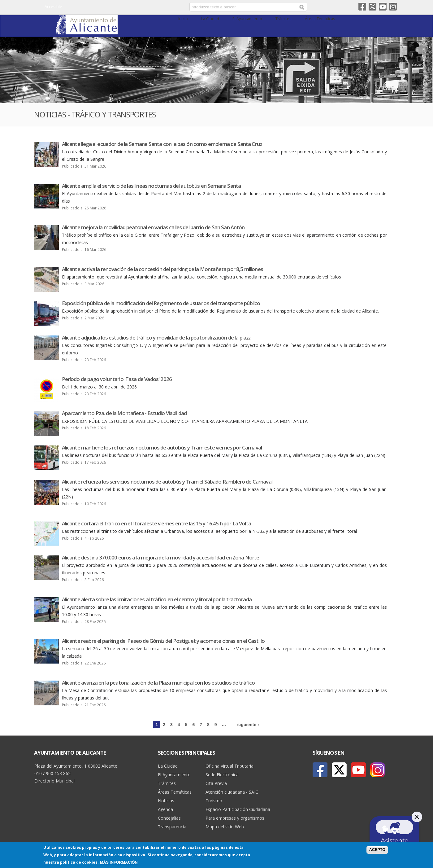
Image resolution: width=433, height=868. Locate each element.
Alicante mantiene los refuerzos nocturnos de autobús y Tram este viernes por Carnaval (162, 447)
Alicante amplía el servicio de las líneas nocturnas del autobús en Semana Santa (152, 186)
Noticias (166, 801)
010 (38, 773)
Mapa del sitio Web (225, 827)
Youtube (383, 7)
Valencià (146, 7)
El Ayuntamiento (247, 19)
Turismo (214, 801)
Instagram (393, 7)
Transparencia (172, 827)
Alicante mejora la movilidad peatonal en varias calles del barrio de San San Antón (153, 227)
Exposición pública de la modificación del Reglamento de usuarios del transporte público (161, 303)
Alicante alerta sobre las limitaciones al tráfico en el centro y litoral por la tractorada (157, 599)
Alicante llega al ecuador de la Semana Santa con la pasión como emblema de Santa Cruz (162, 144)
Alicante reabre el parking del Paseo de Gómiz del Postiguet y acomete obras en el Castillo (163, 641)
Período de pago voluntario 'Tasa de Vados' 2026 (117, 379)
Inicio (183, 19)
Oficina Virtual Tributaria (229, 766)
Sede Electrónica (222, 775)
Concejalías (169, 818)
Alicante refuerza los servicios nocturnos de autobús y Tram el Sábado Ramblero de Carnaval (167, 482)
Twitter (372, 7)
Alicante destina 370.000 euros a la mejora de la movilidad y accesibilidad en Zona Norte (161, 557)
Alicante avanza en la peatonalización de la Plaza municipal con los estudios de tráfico (158, 683)
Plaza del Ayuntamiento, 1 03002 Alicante (76, 766)
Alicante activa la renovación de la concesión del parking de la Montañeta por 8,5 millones (162, 269)
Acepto (377, 850)
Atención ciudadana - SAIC (232, 792)
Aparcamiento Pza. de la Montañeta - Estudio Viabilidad (124, 413)
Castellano (137, 7)
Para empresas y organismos (235, 818)
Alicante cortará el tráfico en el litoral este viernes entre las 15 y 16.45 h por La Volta (156, 523)
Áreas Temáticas (320, 19)
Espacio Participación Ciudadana (238, 809)
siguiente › (248, 725)
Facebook (362, 7)
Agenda (165, 809)
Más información (119, 862)
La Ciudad (210, 19)
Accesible (53, 7)
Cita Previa (216, 783)
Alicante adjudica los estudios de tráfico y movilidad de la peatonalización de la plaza (157, 338)
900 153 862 (58, 773)
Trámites (284, 19)
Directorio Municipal (54, 781)
